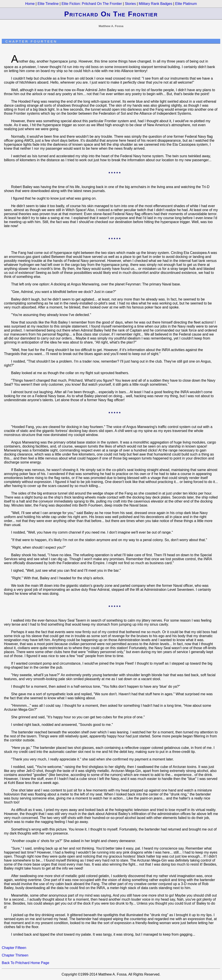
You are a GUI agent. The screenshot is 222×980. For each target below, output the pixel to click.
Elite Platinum (186, 4)
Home (30, 4)
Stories (130, 4)
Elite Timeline (48, 4)
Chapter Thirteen (15, 955)
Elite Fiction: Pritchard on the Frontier (92, 4)
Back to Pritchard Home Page (25, 963)
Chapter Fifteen (14, 948)
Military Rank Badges (155, 4)
